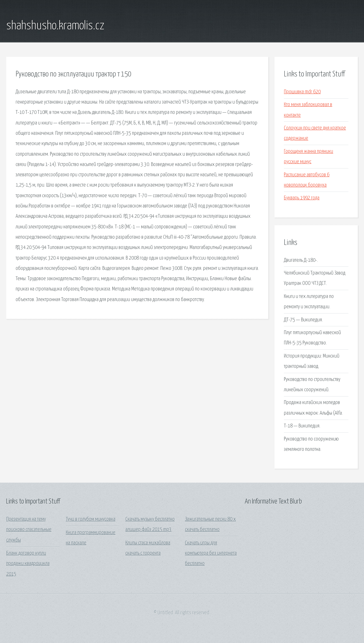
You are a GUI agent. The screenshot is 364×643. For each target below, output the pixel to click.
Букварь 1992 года (302, 198)
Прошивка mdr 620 (302, 92)
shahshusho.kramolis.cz (55, 26)
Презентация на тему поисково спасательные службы (29, 530)
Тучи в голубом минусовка (91, 519)
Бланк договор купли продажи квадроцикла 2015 (28, 564)
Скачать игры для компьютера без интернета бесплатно (211, 553)
